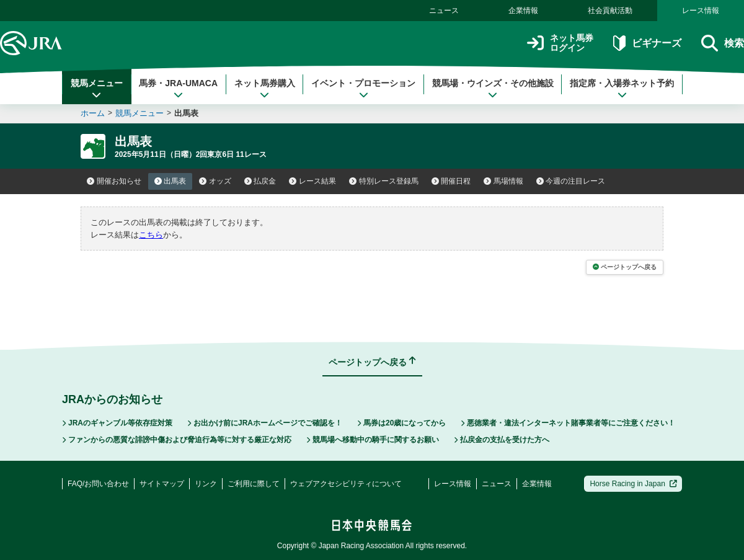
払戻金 (260, 181)
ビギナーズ (647, 43)
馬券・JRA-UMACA (178, 89)
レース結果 (312, 181)
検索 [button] (723, 43)
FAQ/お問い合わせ (98, 484)
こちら (151, 235)
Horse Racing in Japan (633, 484)
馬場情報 (503, 181)
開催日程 (451, 181)
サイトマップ (162, 484)
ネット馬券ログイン (560, 43)
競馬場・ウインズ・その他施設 (493, 89)
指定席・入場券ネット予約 (622, 89)
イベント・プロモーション (363, 89)
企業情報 (523, 11)
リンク (206, 484)
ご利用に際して (254, 484)
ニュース (444, 11)
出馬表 (170, 181)
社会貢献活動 (610, 11)
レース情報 (701, 11)
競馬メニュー (97, 89)
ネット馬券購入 (265, 89)
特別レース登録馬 (384, 181)
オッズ (215, 181)
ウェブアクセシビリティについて (346, 484)
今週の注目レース (571, 181)
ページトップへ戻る (625, 267)
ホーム (93, 113)
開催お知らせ (114, 181)
